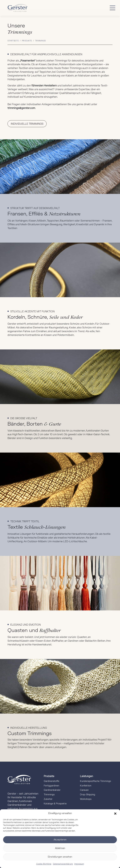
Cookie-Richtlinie (44, 864)
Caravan (84, 790)
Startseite (13, 41)
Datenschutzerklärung (63, 864)
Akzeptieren (60, 840)
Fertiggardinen (51, 786)
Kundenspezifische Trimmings (95, 781)
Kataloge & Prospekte (55, 804)
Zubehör (48, 799)
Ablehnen (60, 848)
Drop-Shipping (88, 795)
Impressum (79, 864)
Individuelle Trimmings (27, 124)
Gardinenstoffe (51, 781)
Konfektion (86, 786)
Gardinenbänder (52, 790)
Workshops (86, 799)
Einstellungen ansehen (60, 857)
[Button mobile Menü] (112, 8)
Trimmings (49, 795)
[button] (115, 813)
